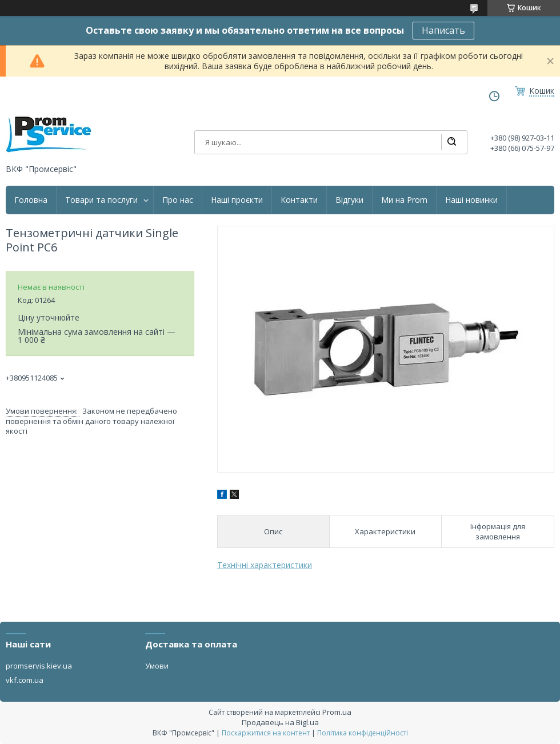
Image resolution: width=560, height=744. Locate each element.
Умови (157, 666)
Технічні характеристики (265, 565)
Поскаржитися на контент (266, 733)
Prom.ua (337, 712)
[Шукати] (451, 142)
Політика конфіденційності (363, 733)
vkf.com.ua (25, 680)
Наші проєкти (237, 200)
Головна (31, 200)
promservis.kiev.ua (39, 666)
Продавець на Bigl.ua (280, 722)
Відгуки (349, 200)
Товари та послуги (101, 200)
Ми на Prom (404, 200)
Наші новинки (471, 200)
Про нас (178, 200)
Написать (443, 30)
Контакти (299, 200)
